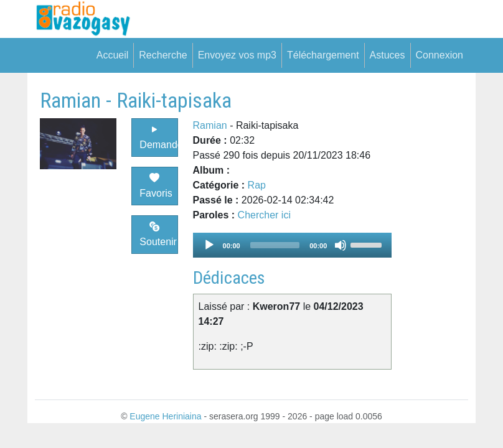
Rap (257, 185)
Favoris (156, 186)
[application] (293, 245)
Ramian (210, 125)
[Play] (209, 245)
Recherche (163, 55)
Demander (158, 137)
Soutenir (158, 234)
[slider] (275, 245)
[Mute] (341, 245)
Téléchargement (323, 55)
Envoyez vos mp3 (237, 55)
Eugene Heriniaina (165, 416)
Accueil (113, 55)
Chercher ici (264, 215)
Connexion (440, 55)
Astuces (388, 55)
